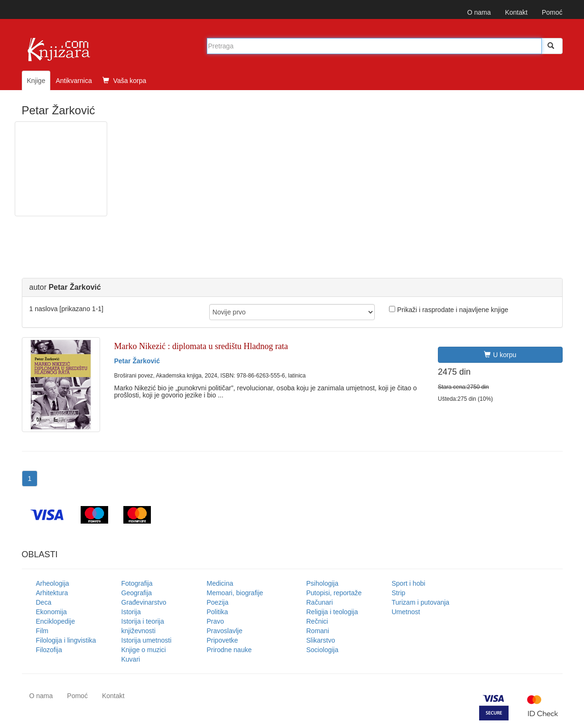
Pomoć (552, 12)
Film (42, 631)
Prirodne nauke (229, 650)
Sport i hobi (409, 583)
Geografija (137, 593)
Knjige (36, 81)
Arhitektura (52, 593)
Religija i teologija (332, 612)
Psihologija (323, 583)
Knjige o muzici (144, 650)
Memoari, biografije (235, 593)
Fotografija (137, 583)
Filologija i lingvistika (66, 640)
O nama (479, 12)
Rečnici (317, 621)
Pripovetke (222, 640)
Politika (218, 612)
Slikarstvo (321, 640)
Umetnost (406, 612)
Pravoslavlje (225, 631)
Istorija (131, 612)
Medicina (220, 583)
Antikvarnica (74, 81)
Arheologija (53, 583)
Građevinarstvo (144, 602)
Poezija (218, 602)
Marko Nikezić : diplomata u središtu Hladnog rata (201, 346)
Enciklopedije (56, 621)
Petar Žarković (137, 361)
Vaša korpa (125, 81)
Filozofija (49, 650)
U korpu (500, 355)
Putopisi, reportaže (334, 593)
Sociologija (323, 650)
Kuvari (131, 659)
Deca (44, 602)
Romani (318, 631)
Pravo (216, 621)
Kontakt (516, 12)
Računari (320, 602)
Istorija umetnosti (147, 640)
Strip (399, 593)
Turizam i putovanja (421, 602)
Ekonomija (51, 612)
